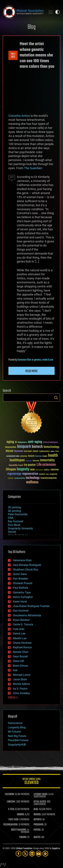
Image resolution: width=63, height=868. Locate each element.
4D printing (14, 511)
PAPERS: (37, 830)
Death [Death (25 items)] (57, 451)
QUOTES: (37, 837)
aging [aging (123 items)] (10, 442)
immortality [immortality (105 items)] (47, 460)
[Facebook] (18, 854)
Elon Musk (14, 525)
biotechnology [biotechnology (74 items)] (51, 447)
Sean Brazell (20, 656)
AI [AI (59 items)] (16, 442)
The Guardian (33, 168)
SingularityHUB (17, 745)
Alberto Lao (20, 638)
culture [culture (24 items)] (52, 451)
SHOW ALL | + (13, 698)
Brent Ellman (20, 666)
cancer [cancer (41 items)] (35, 451)
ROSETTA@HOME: (19, 830)
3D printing (14, 507)
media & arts (48, 360)
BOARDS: (37, 815)
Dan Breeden (20, 579)
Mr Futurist (14, 732)
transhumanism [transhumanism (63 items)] (49, 478)
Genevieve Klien (24, 360)
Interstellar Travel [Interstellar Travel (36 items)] (16, 465)
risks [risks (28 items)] (47, 474)
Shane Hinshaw (22, 643)
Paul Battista (21, 588)
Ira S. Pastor (20, 689)
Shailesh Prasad (23, 583)
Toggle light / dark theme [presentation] (57, 12)
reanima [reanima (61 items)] (55, 470)
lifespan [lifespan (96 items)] (11, 469)
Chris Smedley (21, 693)
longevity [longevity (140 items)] (23, 469)
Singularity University (20, 528)
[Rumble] (45, 854)
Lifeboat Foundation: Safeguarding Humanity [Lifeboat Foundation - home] (23, 12)
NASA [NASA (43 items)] (33, 470)
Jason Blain (20, 679)
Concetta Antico (19, 116)
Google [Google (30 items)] (45, 456)
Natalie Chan (21, 652)
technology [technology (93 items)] (33, 478)
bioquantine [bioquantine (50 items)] (11, 447)
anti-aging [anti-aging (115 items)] (35, 442)
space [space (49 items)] (11, 478)
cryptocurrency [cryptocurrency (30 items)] (44, 451)
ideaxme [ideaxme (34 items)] (36, 461)
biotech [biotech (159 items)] (37, 447)
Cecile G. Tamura (23, 624)
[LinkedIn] (32, 854)
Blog (32, 27)
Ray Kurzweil (16, 521)
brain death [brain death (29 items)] (28, 451)
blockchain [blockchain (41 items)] (19, 451)
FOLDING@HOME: (11, 825)
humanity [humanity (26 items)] (29, 461)
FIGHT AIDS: (14, 820)
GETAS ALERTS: (40, 802)
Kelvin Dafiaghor (23, 597)
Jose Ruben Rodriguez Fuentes (31, 606)
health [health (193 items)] (53, 456)
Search (56, 398)
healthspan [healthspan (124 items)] (17, 460)
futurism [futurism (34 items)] (38, 456)
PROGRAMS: (39, 825)
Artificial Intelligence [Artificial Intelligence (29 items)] (50, 443)
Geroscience (15, 723)
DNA (11, 518)
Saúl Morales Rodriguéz (27, 565)
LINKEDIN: (11, 802)
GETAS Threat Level (32, 782)
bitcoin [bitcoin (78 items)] (9, 451)
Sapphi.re (56, 849)
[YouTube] (39, 854)
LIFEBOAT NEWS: (41, 794)
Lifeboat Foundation (24, 849)
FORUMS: (23, 837)
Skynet (12, 532)
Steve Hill (18, 661)
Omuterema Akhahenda (27, 615)
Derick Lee (19, 634)
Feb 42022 (13, 55)
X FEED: (11, 809)
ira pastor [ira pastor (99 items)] (30, 465)
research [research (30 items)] (42, 474)
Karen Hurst (20, 602)
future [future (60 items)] (31, 456)
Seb (15, 670)
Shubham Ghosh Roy (26, 570)
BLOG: (36, 809)
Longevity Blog (17, 727)
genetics (38, 360)
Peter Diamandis (18, 514)
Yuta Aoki (19, 629)
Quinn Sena (20, 574)
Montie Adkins (21, 684)
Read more (32, 371)
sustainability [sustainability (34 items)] (20, 478)
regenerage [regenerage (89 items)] (14, 474)
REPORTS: (38, 820)
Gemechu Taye (22, 592)
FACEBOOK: (10, 794)
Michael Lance (22, 675)
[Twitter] (25, 854)
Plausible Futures (18, 740)
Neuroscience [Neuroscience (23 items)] (39, 470)
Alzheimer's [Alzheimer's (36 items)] (23, 443)
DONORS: (21, 815)
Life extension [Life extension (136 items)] (46, 465)
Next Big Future (17, 736)
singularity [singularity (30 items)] (54, 474)
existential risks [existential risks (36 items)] (13, 456)
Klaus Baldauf (21, 620)
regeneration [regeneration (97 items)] (30, 474)
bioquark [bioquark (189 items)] (24, 447)
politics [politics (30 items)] (47, 470)
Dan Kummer (21, 611)
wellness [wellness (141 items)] (32, 482)
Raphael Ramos (22, 647)
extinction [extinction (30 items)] (24, 456)
